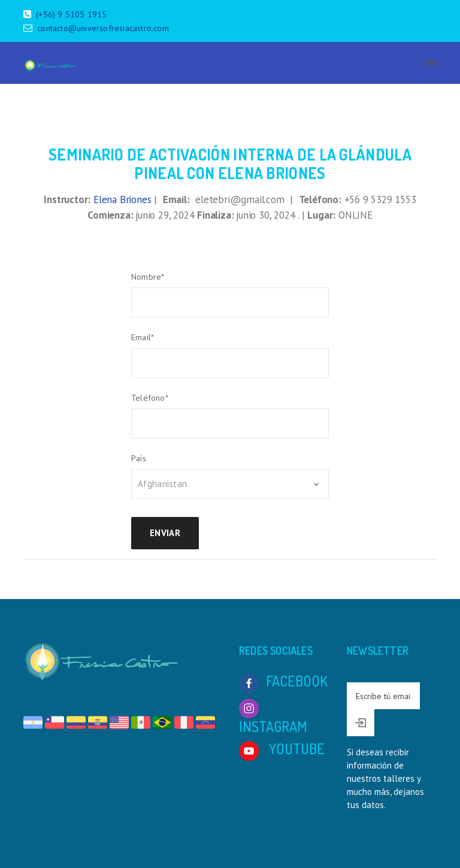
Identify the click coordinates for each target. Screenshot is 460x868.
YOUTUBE (282, 748)
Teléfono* (150, 398)
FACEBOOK (283, 681)
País (139, 458)
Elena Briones (122, 199)
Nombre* (148, 277)
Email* (143, 337)
